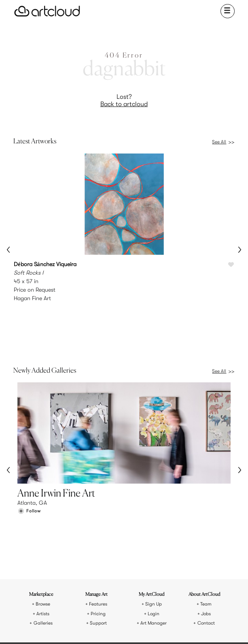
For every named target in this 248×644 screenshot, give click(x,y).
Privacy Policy (140, 598)
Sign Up (154, 519)
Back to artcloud (124, 104)
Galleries (43, 538)
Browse (43, 519)
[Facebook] (122, 627)
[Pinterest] (103, 627)
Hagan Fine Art (32, 298)
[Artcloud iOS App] (153, 627)
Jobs (206, 528)
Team (206, 519)
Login (154, 528)
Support (98, 538)
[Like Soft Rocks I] (231, 265)
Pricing (98, 528)
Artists (43, 528)
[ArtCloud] (47, 11)
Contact (206, 538)
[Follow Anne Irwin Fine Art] (29, 469)
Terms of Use (108, 598)
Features (98, 519)
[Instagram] (84, 627)
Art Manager (154, 538)
